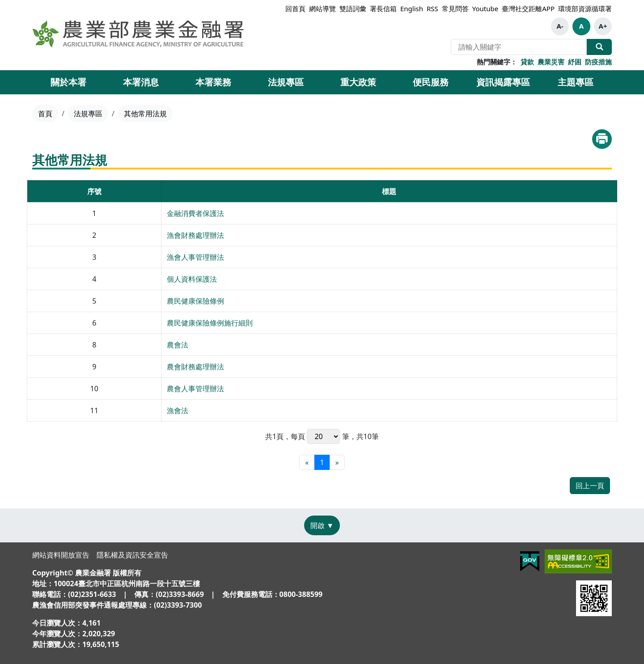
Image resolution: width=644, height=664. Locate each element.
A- (560, 26)
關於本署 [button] (68, 82)
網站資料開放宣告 (61, 555)
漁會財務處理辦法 (195, 235)
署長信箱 (383, 8)
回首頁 (295, 8)
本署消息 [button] (141, 82)
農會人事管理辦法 (195, 389)
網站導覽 (322, 8)
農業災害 (551, 62)
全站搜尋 (599, 47)
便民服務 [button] (431, 82)
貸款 (527, 62)
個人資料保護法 (192, 279)
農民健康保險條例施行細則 (210, 323)
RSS (432, 8)
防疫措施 (598, 62)
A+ (603, 26)
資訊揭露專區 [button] (503, 82)
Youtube (485, 8)
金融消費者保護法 (195, 213)
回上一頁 (590, 486)
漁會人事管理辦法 (195, 257)
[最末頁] (337, 462)
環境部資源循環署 (585, 8)
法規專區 (88, 114)
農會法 (178, 345)
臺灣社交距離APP (528, 8)
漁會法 (178, 410)
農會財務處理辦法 (195, 367)
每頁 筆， (323, 436)
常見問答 (455, 8)
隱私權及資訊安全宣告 (132, 555)
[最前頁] (307, 462)
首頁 (45, 114)
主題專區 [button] (576, 82)
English (412, 8)
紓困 (575, 62)
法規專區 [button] (286, 82)
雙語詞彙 (353, 8)
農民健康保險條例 (195, 301)
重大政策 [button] (358, 82)
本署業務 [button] (213, 82)
